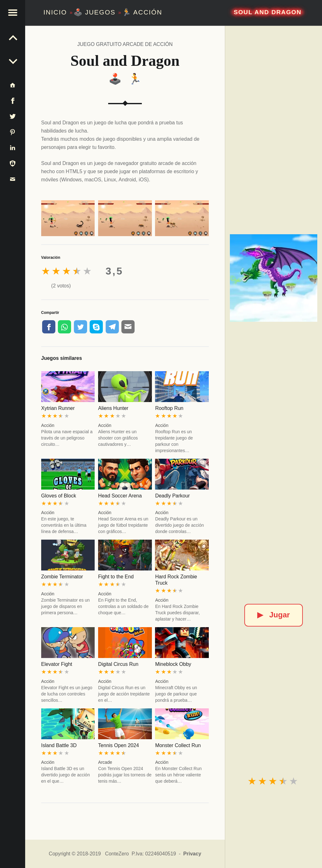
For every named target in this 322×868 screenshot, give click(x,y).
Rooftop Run (169, 408)
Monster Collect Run (178, 745)
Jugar (273, 615)
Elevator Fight (57, 664)
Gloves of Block (59, 496)
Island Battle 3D (59, 745)
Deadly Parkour (172, 496)
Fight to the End (116, 577)
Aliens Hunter (113, 408)
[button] (13, 13)
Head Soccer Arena (120, 496)
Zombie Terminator (62, 577)
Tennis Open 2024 (119, 745)
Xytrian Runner (58, 408)
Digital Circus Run (118, 664)
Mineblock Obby (173, 664)
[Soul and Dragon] (273, 278)
